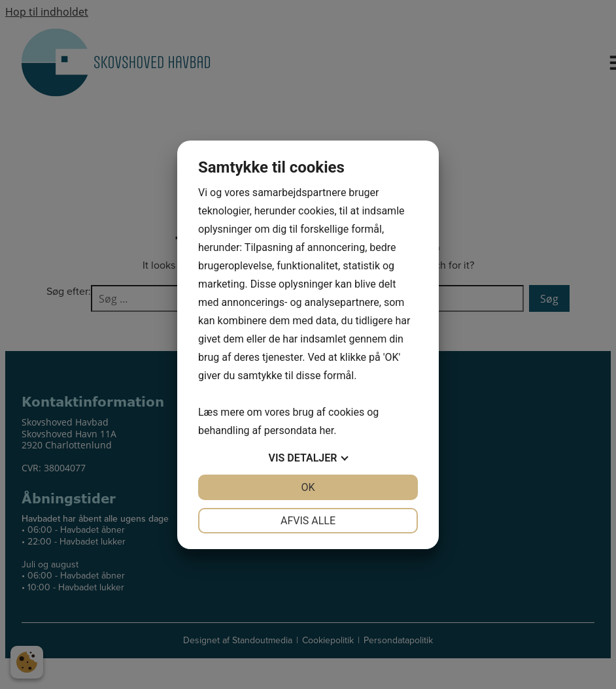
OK (308, 487)
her (326, 430)
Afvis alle (308, 521)
